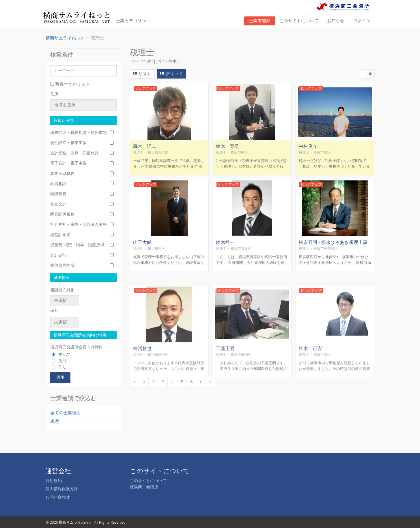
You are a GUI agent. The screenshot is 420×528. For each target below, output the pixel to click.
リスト (142, 74)
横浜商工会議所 (144, 487)
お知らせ (336, 21)
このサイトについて (299, 21)
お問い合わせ (58, 497)
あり (59, 361)
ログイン (362, 21)
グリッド (171, 74)
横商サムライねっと (75, 522)
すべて (61, 355)
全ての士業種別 (65, 413)
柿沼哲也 (142, 389)
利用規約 (54, 481)
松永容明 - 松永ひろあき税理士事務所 (333, 251)
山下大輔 (142, 248)
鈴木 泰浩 (227, 152)
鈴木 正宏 (310, 389)
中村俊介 (308, 152)
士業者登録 (260, 21)
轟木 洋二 (145, 152)
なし (59, 367)
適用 (60, 377)
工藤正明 (225, 389)
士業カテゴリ (131, 21)
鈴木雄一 (225, 248)
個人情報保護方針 (62, 489)
